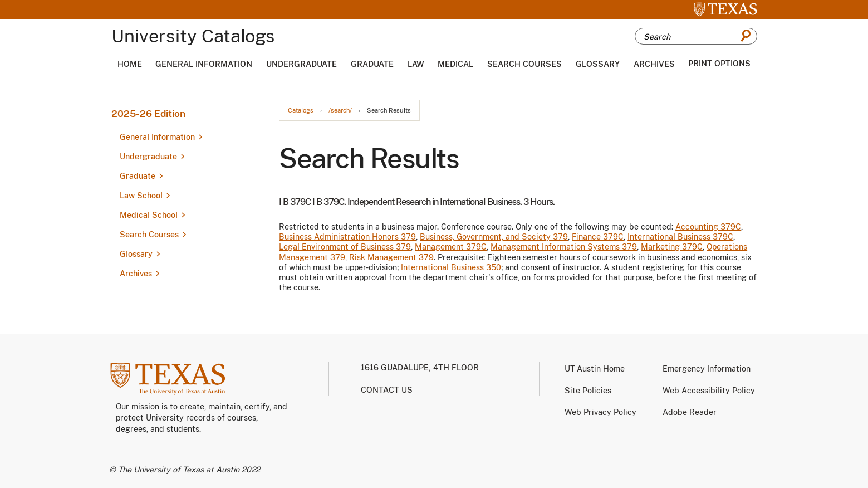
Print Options (719, 64)
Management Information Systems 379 (564, 247)
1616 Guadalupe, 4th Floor (420, 368)
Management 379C (451, 247)
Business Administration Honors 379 (347, 237)
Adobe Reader (690, 412)
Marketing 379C (672, 247)
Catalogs (301, 111)
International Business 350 (451, 267)
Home (130, 64)
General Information (204, 64)
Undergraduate (301, 64)
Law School (141, 196)
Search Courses (524, 64)
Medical (455, 64)
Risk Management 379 (391, 257)
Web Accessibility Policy (709, 391)
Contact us (387, 390)
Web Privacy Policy (600, 412)
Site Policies (588, 391)
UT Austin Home (595, 369)
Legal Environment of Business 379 (345, 247)
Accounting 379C (708, 227)
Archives (654, 64)
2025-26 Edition (148, 114)
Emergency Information (707, 369)
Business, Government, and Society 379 (494, 237)
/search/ (340, 111)
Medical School (149, 215)
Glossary (598, 64)
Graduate (372, 64)
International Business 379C (680, 237)
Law (416, 64)
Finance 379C (598, 237)
